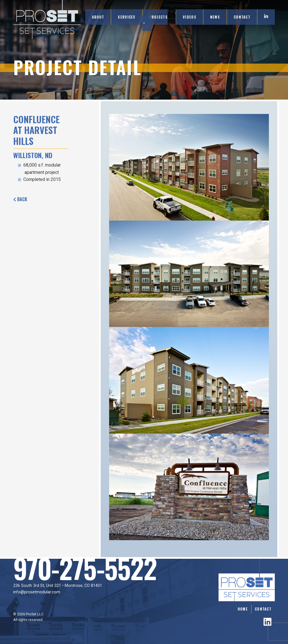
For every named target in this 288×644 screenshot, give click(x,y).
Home (243, 609)
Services (127, 17)
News (215, 17)
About (98, 17)
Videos (190, 17)
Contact (242, 17)
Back (20, 199)
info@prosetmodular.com (37, 592)
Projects (158, 17)
